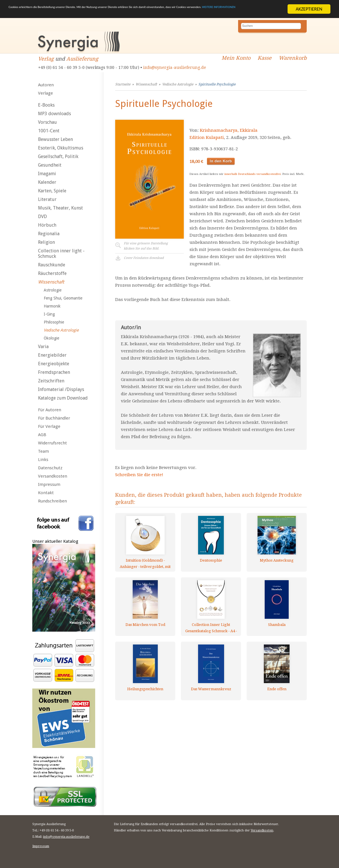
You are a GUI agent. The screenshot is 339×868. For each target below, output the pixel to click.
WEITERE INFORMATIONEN (76, 14)
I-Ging (49, 314)
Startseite (123, 84)
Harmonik (52, 306)
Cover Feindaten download (144, 258)
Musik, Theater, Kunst (60, 208)
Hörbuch (47, 225)
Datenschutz (50, 468)
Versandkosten (53, 476)
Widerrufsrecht (52, 443)
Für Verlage (49, 426)
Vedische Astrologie (61, 330)
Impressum (49, 484)
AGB (42, 435)
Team (43, 451)
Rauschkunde (52, 265)
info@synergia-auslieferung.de (175, 67)
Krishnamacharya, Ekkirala (229, 130)
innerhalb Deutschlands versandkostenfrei (253, 174)
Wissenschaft (51, 282)
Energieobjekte (54, 364)
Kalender (47, 182)
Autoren (46, 85)
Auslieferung (82, 59)
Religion (46, 242)
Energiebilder (52, 355)
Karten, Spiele (52, 191)
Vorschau (47, 122)
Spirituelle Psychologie (217, 84)
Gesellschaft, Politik (58, 156)
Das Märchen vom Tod (145, 625)
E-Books (46, 105)
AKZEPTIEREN (309, 9)
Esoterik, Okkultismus (61, 148)
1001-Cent (49, 131)
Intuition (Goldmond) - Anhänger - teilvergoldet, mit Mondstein (145, 563)
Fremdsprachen (54, 372)
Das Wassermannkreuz (211, 689)
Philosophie (54, 322)
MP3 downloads (54, 114)
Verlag (46, 59)
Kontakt (46, 493)
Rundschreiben (52, 501)
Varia (43, 347)
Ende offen (277, 689)
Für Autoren (50, 410)
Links (43, 460)
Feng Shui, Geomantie (63, 298)
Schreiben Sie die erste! (139, 475)
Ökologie (51, 338)
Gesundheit (50, 165)
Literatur (47, 199)
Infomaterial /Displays (61, 389)
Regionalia (49, 234)
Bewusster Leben (55, 139)
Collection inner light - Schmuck (61, 254)
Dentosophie (211, 560)
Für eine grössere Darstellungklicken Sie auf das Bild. (146, 246)
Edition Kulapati (207, 137)
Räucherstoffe (52, 273)
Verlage (45, 93)
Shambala (277, 625)
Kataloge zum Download (63, 398)
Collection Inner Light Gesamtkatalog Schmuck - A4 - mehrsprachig (211, 628)
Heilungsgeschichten (145, 689)
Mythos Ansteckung (277, 560)
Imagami (47, 174)
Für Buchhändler (54, 418)
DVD (42, 216)
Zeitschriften (51, 381)
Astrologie (53, 290)
